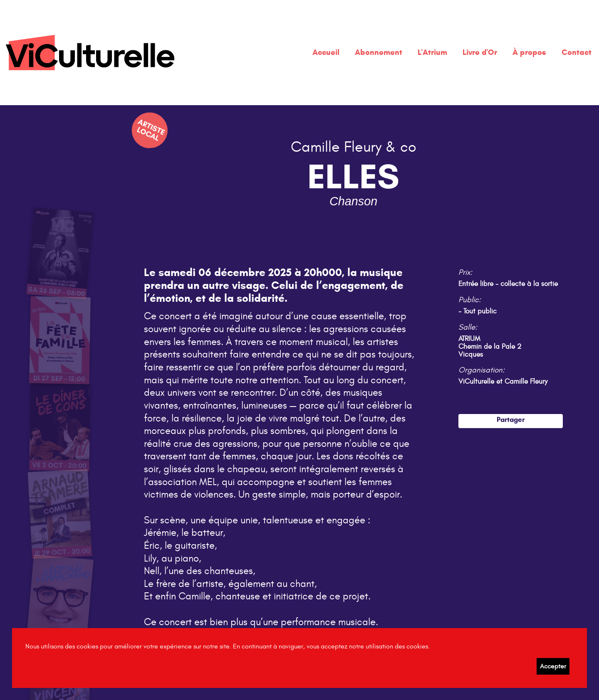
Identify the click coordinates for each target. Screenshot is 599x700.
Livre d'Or (480, 52)
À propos (529, 52)
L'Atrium (432, 52)
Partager (511, 419)
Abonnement (379, 52)
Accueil (326, 52)
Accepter (553, 666)
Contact (577, 52)
